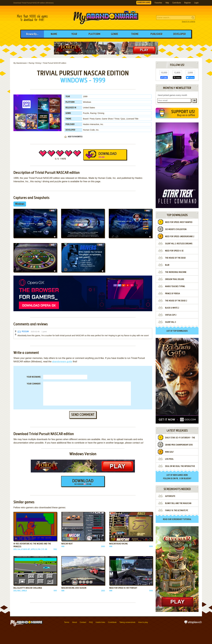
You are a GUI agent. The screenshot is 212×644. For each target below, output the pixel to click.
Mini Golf (169, 452)
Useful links (100, 622)
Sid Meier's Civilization (176, 229)
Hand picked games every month (172, 95)
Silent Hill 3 (171, 322)
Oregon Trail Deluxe (175, 279)
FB (177, 479)
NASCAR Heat (67, 544)
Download (105, 156)
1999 (85, 96)
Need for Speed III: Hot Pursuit (123, 588)
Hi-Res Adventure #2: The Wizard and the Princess (32, 545)
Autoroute (170, 496)
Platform (94, 34)
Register (188, 3)
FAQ (91, 622)
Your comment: (34, 384)
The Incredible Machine (176, 272)
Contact (83, 622)
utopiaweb (193, 623)
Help (167, 3)
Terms (67, 622)
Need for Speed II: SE (174, 251)
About (74, 622)
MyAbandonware (106, 18)
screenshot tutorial (182, 519)
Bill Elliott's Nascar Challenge (28, 588)
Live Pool (169, 459)
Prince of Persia (173, 294)
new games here (180, 475)
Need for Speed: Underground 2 (180, 237)
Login (196, 3)
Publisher (156, 34)
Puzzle (86, 113)
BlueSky (188, 479)
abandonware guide (62, 362)
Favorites (158, 3)
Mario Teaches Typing (175, 287)
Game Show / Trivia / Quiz (114, 119)
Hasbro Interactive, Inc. (93, 124)
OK (194, 101)
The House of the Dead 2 (176, 301)
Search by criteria (188, 22)
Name (54, 34)
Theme (135, 34)
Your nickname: (34, 377)
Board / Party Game (92, 119)
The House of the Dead (175, 258)
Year (74, 34)
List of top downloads (177, 331)
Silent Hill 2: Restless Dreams (179, 244)
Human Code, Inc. (91, 130)
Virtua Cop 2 (171, 315)
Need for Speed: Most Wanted (179, 222)
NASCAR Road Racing (119, 544)
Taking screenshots (127, 622)
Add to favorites (75, 137)
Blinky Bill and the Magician (178, 503)
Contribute (177, 3)
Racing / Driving (97, 113)
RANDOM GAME (144, 3)
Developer (179, 34)
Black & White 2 (172, 308)
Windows (87, 102)
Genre (115, 34)
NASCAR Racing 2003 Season (74, 588)
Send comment (83, 415)
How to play (143, 622)
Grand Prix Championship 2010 (179, 445)
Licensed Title (132, 119)
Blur (167, 265)
